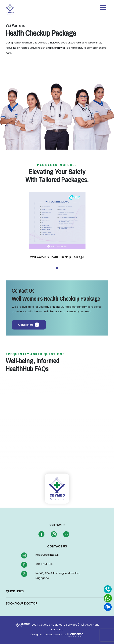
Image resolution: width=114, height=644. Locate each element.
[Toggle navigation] (25, 8)
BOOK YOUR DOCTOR (22, 603)
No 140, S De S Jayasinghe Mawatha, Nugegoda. (58, 576)
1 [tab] (57, 268)
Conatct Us (29, 325)
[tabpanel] (57, 225)
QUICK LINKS (15, 591)
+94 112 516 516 (44, 564)
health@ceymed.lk (47, 555)
